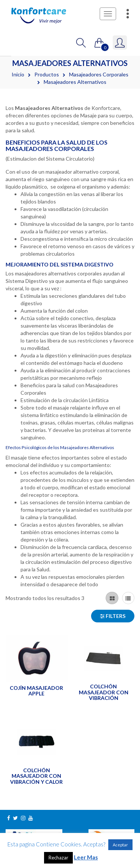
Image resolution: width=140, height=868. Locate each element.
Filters (113, 616)
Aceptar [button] (120, 845)
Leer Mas (86, 857)
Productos (47, 74)
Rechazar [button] (58, 858)
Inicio (18, 74)
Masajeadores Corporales (99, 74)
